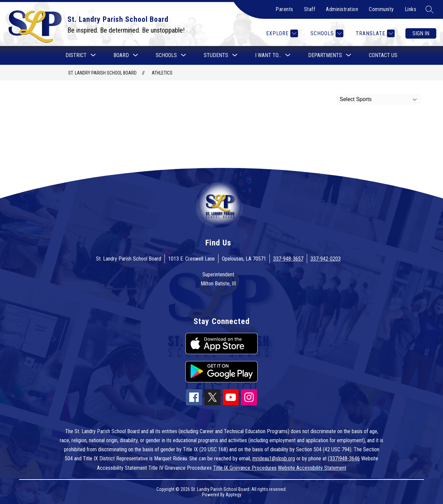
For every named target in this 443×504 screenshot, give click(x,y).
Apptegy (233, 495)
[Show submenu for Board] (121, 55)
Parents (284, 9)
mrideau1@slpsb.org (274, 459)
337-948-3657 (288, 259)
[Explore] (281, 33)
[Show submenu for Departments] (325, 55)
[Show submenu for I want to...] (268, 55)
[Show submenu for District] (76, 55)
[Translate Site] (374, 33)
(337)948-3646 (344, 459)
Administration (342, 9)
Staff (310, 9)
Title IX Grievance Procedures (245, 468)
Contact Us (383, 55)
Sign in (421, 33)
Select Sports (356, 99)
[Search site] (430, 9)
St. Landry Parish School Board (102, 73)
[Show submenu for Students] (216, 55)
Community (381, 9)
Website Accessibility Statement (312, 468)
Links (411, 9)
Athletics (162, 73)
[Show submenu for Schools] (166, 55)
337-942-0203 (326, 259)
